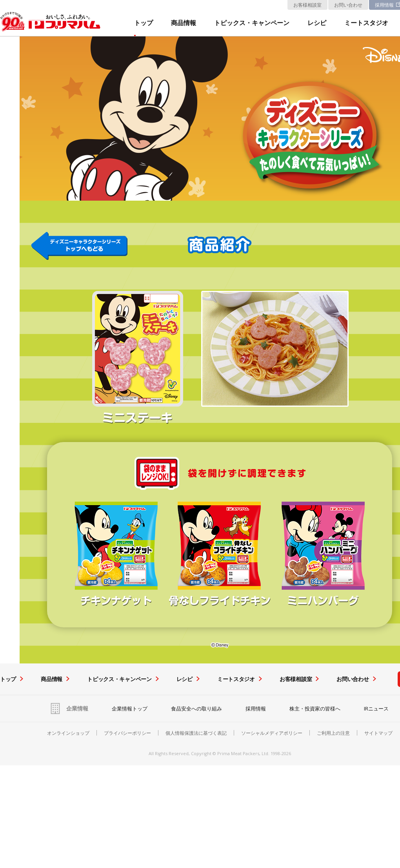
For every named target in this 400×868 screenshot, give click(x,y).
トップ (144, 23)
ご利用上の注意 (333, 733)
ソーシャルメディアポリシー (272, 733)
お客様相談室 (307, 5)
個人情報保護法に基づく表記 (196, 733)
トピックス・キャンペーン (252, 23)
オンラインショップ (68, 733)
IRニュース (376, 709)
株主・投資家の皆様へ (315, 709)
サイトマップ (378, 733)
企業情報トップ (130, 709)
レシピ (317, 23)
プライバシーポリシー (127, 733)
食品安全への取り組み (196, 709)
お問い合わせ (348, 5)
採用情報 (256, 709)
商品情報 (184, 23)
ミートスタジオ (366, 23)
